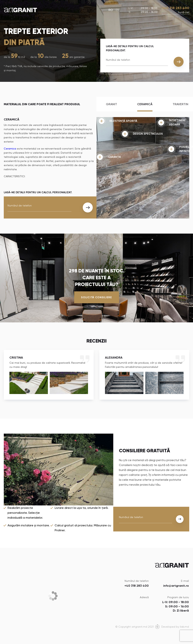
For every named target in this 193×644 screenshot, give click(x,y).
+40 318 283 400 (176, 8)
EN (117, 10)
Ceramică (145, 104)
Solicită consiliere (96, 297)
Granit (111, 104)
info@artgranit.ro (176, 586)
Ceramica (10, 149)
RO (111, 10)
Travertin (180, 104)
